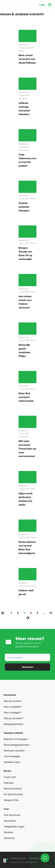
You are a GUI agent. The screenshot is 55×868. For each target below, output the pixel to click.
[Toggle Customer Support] (45, 858)
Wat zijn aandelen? (13, 718)
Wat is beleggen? (12, 713)
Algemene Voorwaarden (39, 858)
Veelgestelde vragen (14, 827)
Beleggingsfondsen (13, 724)
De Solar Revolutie (13, 794)
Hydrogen (9, 783)
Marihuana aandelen (14, 751)
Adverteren (9, 838)
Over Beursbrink (12, 815)
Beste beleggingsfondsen (17, 745)
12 (51, 613)
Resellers (8, 832)
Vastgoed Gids (11, 800)
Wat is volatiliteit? (12, 707)
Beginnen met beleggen (16, 739)
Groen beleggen (12, 756)
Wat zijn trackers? (13, 701)
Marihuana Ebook (13, 789)
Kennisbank (10, 821)
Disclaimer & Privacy (18, 858)
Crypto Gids (10, 777)
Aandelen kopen (12, 762)
